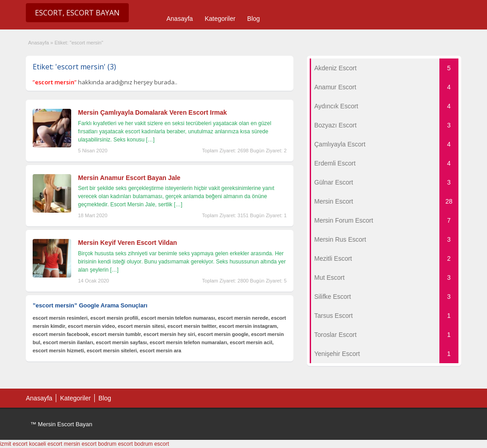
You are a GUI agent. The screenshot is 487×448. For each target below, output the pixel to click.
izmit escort (14, 444)
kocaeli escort (46, 444)
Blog (253, 19)
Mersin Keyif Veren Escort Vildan (127, 243)
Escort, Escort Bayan (77, 13)
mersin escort (80, 444)
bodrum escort (115, 444)
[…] (150, 140)
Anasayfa (180, 19)
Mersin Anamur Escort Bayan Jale (129, 178)
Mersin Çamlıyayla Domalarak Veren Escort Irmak (152, 112)
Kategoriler (220, 19)
